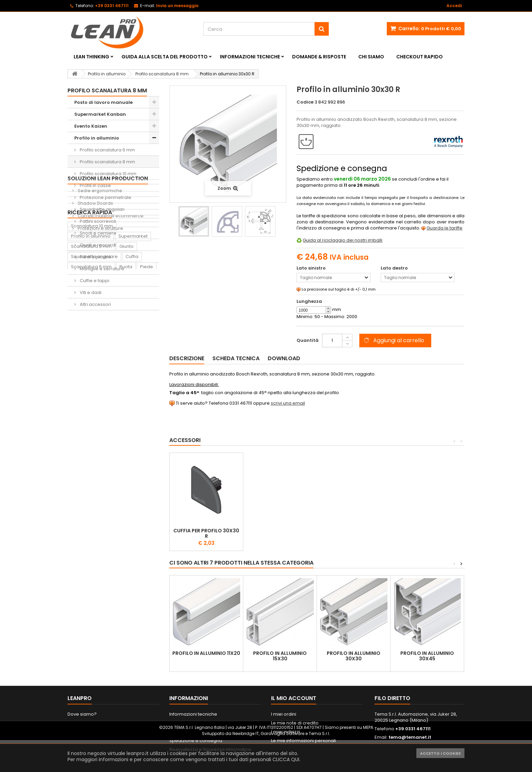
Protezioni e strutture (100, 372)
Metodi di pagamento (193, 732)
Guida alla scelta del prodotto (165, 57)
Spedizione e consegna (196, 741)
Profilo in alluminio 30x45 (427, 656)
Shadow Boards (95, 347)
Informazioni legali (190, 723)
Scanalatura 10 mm (92, 403)
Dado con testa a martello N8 (206, 533)
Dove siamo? (82, 714)
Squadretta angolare (94, 434)
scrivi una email (288, 403)
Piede (147, 444)
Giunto (127, 424)
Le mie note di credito (295, 723)
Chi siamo (371, 57)
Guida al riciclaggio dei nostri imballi (343, 240)
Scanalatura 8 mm (91, 424)
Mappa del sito (84, 732)
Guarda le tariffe (444, 228)
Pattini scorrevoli (97, 221)
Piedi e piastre (95, 257)
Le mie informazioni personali (303, 741)
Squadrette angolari (102, 209)
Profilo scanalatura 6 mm (107, 150)
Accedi (454, 6)
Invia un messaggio (177, 6)
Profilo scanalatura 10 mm (108, 174)
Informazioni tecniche (250, 57)
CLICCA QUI (286, 759)
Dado (77, 454)
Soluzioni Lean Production (108, 322)
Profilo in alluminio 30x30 (354, 656)
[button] (328, 308)
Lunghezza (309, 301)
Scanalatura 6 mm (91, 444)
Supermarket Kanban (100, 114)
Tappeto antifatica (134, 474)
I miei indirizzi (286, 732)
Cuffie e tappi (94, 281)
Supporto (101, 454)
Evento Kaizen (91, 126)
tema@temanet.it (410, 737)
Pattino (79, 495)
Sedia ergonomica (122, 485)
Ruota (126, 444)
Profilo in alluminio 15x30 (280, 656)
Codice (305, 102)
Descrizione (187, 358)
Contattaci (79, 723)
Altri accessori (95, 304)
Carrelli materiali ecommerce (110, 359)
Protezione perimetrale (105, 197)
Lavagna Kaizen (88, 474)
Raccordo (82, 485)
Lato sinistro (312, 268)
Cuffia (132, 434)
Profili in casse (95, 186)
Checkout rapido (420, 57)
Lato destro (395, 268)
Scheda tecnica (236, 358)
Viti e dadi (90, 292)
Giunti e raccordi (97, 245)
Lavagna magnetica (116, 495)
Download (284, 358)
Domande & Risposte (319, 57)
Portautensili (84, 505)
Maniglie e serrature (101, 269)
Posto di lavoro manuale (103, 102)
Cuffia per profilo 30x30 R (427, 533)
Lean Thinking (91, 57)
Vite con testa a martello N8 (280, 533)
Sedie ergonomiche (99, 334)
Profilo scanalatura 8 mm (107, 162)
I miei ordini (284, 714)
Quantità (308, 340)
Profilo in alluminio (97, 138)
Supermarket (133, 413)
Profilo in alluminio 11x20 (206, 653)
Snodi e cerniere (98, 233)
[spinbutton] (314, 310)
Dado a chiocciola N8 (354, 531)
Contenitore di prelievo (96, 464)
